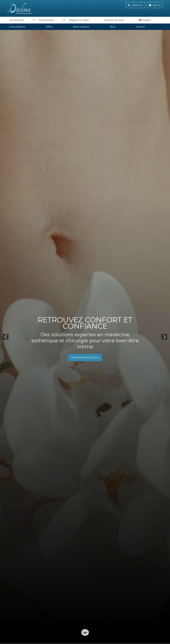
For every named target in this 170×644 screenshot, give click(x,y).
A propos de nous (114, 20)
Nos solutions (46, 20)
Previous (6, 337)
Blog (113, 27)
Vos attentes (17, 20)
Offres (49, 27)
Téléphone (138, 5)
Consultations (17, 27)
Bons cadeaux (81, 27)
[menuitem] (150, 20)
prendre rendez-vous (85, 358)
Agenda (156, 5)
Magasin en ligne (79, 20)
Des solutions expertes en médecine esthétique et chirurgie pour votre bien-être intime (85, 341)
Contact (140, 27)
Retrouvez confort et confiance (85, 323)
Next (164, 337)
